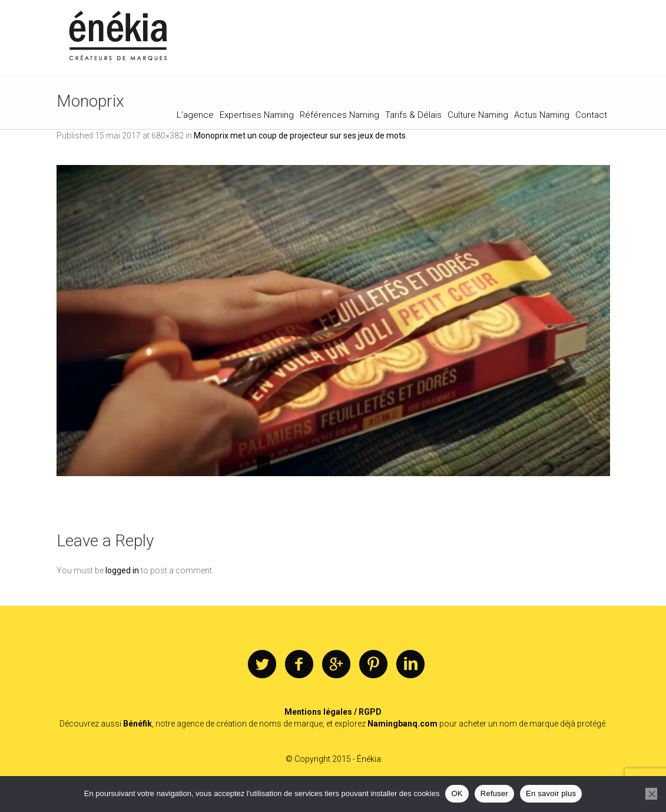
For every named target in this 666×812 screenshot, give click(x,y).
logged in (122, 570)
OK (457, 793)
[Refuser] (651, 794)
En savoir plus (551, 793)
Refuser (494, 793)
